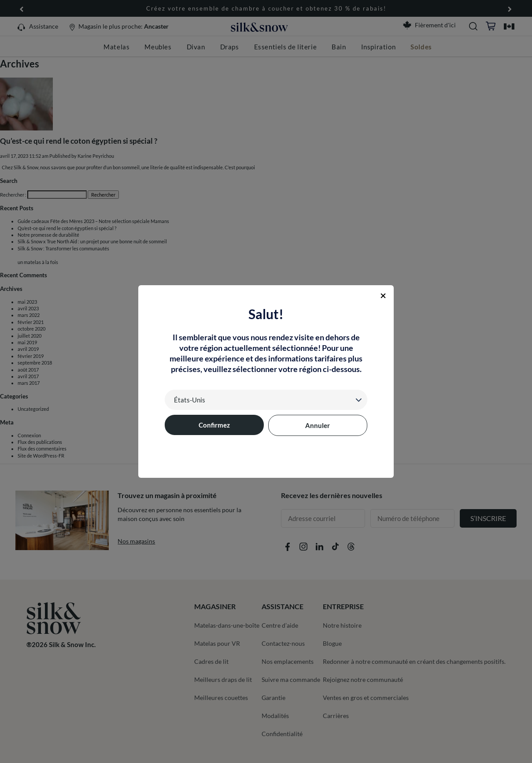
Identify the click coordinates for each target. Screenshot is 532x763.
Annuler (318, 425)
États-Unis (190, 400)
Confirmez (214, 425)
